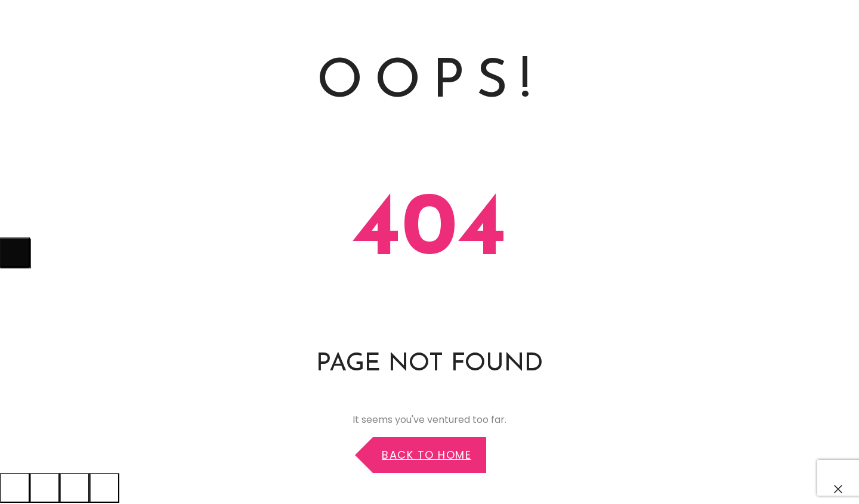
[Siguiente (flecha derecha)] (15, 252)
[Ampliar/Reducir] (104, 488)
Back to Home (427, 455)
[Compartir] (45, 488)
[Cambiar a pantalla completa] (75, 488)
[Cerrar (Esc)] (15, 488)
